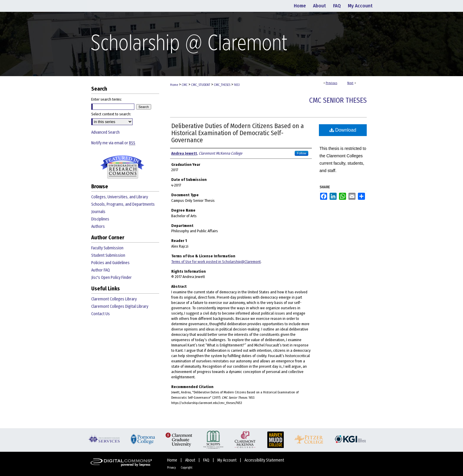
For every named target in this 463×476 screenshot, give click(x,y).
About (191, 460)
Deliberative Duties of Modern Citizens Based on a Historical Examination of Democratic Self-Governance (238, 133)
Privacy (172, 468)
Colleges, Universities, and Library (120, 197)
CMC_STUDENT (201, 85)
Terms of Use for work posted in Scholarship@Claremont (216, 262)
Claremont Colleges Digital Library (120, 306)
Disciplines (100, 219)
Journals (98, 212)
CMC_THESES (222, 85)
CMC (185, 85)
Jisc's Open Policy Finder (111, 278)
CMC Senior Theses (338, 100)
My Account (227, 460)
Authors (98, 226)
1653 (237, 85)
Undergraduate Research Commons (122, 167)
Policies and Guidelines (110, 263)
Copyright (187, 468)
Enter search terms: (107, 99)
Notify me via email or (113, 143)
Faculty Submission (107, 248)
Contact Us (101, 314)
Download (343, 130)
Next (350, 83)
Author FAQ (101, 270)
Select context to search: (111, 114)
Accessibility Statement (264, 460)
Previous (331, 83)
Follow (301, 153)
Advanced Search (105, 132)
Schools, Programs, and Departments (123, 204)
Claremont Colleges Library (114, 299)
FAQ (207, 460)
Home (174, 85)
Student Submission (108, 255)
